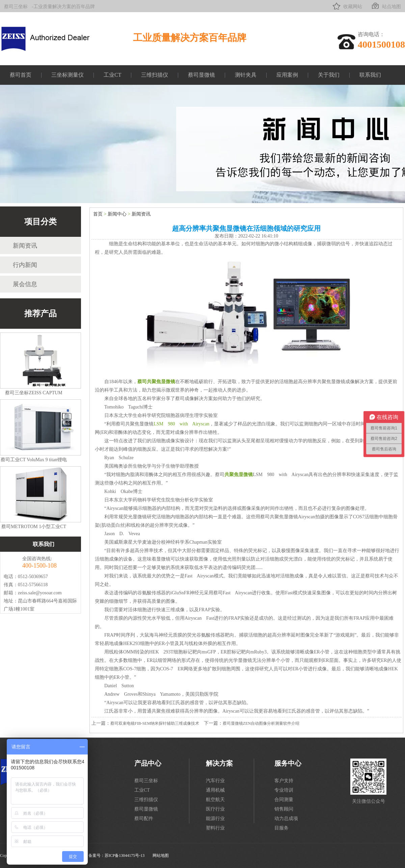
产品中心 (148, 763)
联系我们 (370, 75)
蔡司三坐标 (16, 7)
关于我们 (329, 75)
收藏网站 (347, 6)
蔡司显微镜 (201, 75)
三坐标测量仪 (67, 75)
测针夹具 (246, 75)
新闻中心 (117, 214)
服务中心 (288, 763)
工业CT (112, 75)
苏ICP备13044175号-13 (125, 855)
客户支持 (284, 781)
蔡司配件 (144, 819)
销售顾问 (284, 809)
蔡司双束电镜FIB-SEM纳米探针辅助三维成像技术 (155, 723)
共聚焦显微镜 (239, 475)
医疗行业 (215, 809)
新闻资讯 (25, 246)
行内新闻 (25, 265)
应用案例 (287, 75)
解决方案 (219, 763)
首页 (98, 214)
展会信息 (25, 284)
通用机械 (215, 790)
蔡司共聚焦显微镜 (156, 382)
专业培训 (284, 790)
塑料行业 (215, 828)
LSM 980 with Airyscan (181, 424)
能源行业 (215, 819)
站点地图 (386, 6)
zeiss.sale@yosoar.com (40, 593)
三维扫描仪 (155, 75)
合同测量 (284, 800)
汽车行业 (215, 781)
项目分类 (40, 222)
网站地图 (161, 855)
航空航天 (215, 800)
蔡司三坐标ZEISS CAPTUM (34, 393)
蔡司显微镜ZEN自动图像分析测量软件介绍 (261, 723)
